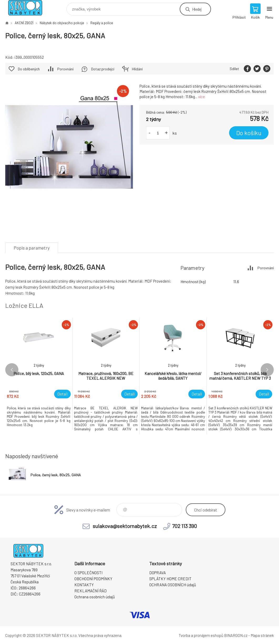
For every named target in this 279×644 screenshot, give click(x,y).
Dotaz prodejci (103, 69)
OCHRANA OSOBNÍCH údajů (173, 585)
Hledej (197, 9)
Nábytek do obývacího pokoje (62, 23)
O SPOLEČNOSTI (88, 573)
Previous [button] (12, 370)
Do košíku (249, 133)
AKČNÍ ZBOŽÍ (24, 23)
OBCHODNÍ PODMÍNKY (93, 579)
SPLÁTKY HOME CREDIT (170, 579)
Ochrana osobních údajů (95, 597)
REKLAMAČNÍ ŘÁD (91, 591)
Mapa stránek (262, 635)
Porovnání (65, 69)
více (202, 97)
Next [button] (267, 370)
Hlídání (137, 69)
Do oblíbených (29, 69)
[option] (39, 374)
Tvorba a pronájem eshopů (201, 635)
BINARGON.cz (236, 635)
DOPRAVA (157, 573)
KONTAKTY (84, 585)
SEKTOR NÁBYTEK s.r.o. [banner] (29, 8)
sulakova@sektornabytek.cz (125, 526)
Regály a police (102, 23)
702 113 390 (185, 526)
